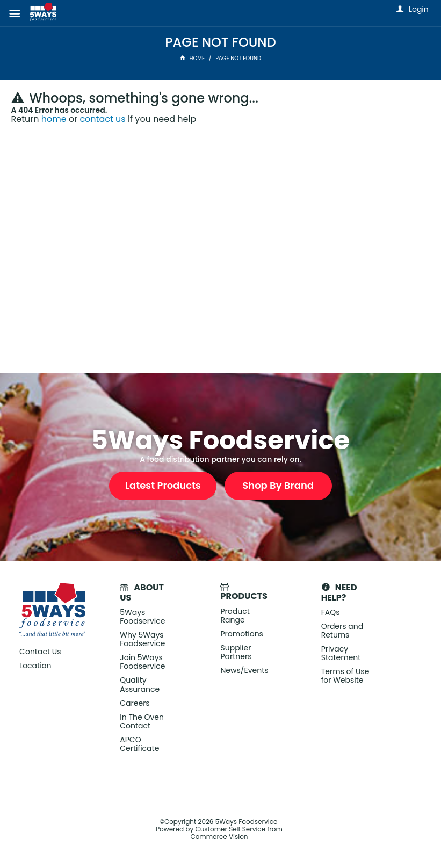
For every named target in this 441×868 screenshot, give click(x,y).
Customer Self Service (230, 829)
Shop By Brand (278, 485)
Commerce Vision (219, 837)
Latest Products (163, 485)
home (54, 119)
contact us (102, 119)
